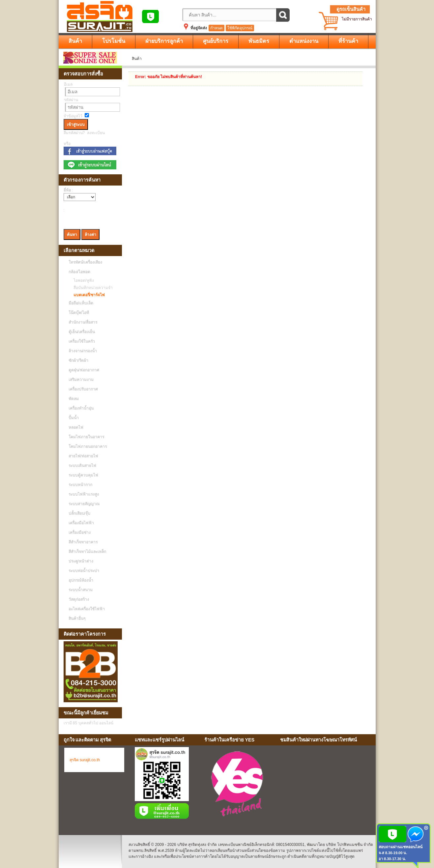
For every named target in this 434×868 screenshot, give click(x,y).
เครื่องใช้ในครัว (82, 341)
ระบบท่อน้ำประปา (84, 571)
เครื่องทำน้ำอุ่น (81, 408)
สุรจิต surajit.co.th (85, 760)
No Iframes (325, 785)
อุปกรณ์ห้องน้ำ (81, 580)
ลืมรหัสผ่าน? (74, 133)
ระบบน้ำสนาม (81, 590)
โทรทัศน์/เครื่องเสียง (85, 262)
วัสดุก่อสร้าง (79, 599)
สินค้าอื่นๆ (77, 619)
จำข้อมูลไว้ (73, 116)
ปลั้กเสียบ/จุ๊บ (79, 513)
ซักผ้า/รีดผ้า (78, 361)
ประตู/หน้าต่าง (81, 561)
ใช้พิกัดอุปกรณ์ (240, 28)
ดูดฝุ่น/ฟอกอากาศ (84, 370)
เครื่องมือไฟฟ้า (81, 523)
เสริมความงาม (81, 380)
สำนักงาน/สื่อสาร (83, 322)
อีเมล (68, 84)
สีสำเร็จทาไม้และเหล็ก (87, 552)
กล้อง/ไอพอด (79, 272)
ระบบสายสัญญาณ (84, 504)
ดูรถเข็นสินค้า (351, 9)
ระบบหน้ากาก (80, 485)
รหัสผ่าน (71, 100)
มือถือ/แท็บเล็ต (81, 303)
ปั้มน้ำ (74, 418)
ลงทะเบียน (96, 133)
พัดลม (74, 399)
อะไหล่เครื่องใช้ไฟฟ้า (87, 609)
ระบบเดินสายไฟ (82, 466)
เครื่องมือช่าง (80, 533)
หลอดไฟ (76, 427)
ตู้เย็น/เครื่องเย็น (82, 332)
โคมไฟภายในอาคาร (86, 437)
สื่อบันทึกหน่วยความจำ (91, 288)
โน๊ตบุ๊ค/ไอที (79, 313)
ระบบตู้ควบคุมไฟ (83, 475)
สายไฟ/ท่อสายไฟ (83, 456)
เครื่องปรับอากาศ (83, 389)
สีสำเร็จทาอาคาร (83, 542)
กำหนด (217, 28)
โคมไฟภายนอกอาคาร (88, 447)
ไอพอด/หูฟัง (82, 280)
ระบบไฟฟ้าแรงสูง (84, 494)
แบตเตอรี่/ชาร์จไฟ (87, 295)
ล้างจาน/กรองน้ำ (83, 351)
